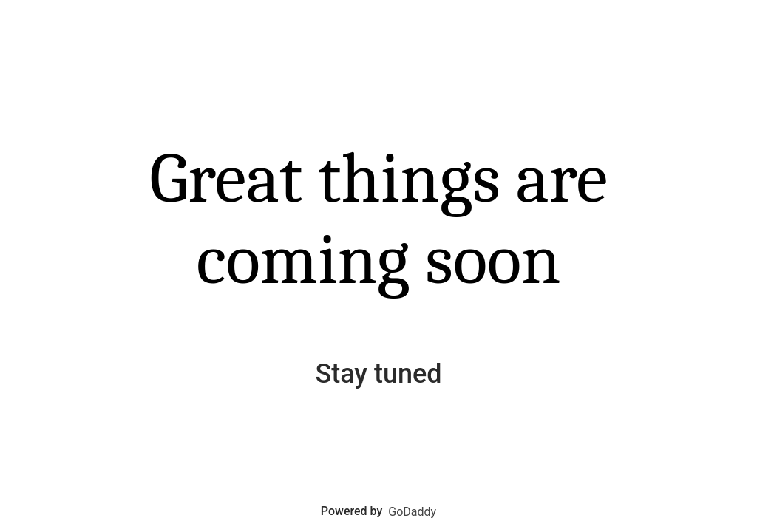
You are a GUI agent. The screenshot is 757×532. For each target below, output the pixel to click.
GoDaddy (412, 512)
